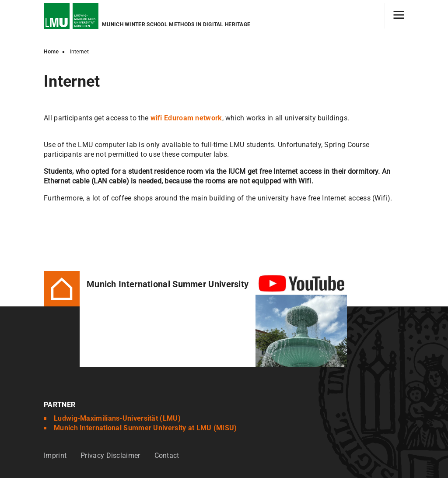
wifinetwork (186, 118)
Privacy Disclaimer (110, 455)
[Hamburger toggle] (399, 16)
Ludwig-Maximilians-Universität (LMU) (117, 418)
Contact (167, 455)
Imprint (55, 455)
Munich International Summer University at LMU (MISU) (145, 428)
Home (51, 52)
